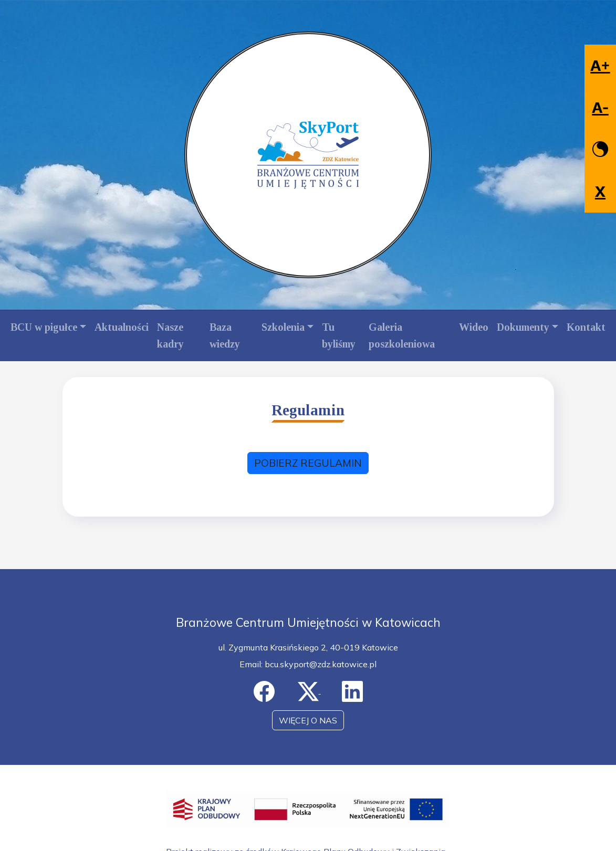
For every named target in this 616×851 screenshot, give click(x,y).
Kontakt (586, 327)
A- (600, 108)
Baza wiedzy (225, 335)
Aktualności (122, 327)
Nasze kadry (170, 335)
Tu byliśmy (339, 335)
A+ (600, 66)
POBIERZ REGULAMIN (308, 463)
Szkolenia (283, 327)
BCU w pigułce (44, 327)
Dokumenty (523, 327)
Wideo (474, 327)
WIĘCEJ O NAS (308, 720)
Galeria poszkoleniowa (402, 335)
